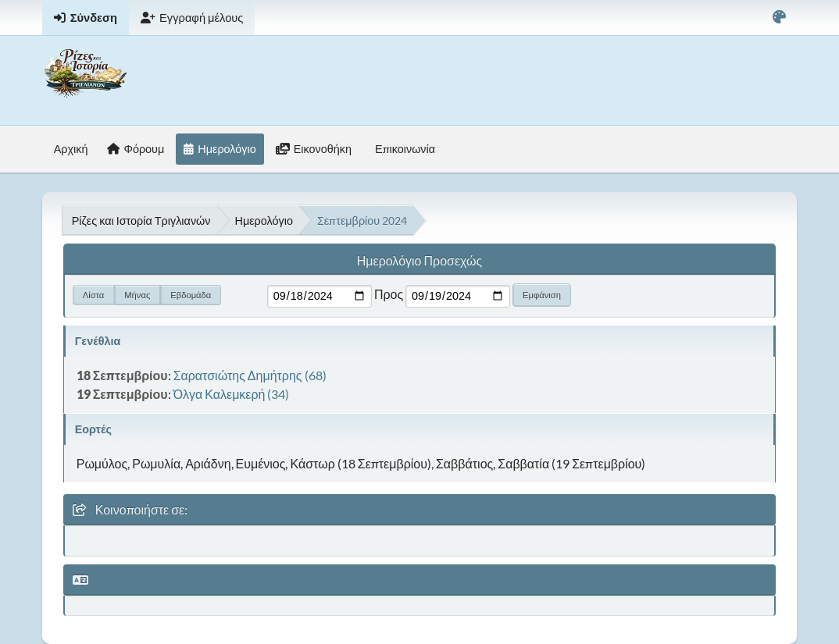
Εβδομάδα (191, 295)
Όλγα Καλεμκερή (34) (232, 394)
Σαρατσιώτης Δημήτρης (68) (250, 375)
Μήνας (137, 295)
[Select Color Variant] (779, 18)
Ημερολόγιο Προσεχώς (419, 260)
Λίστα (94, 295)
